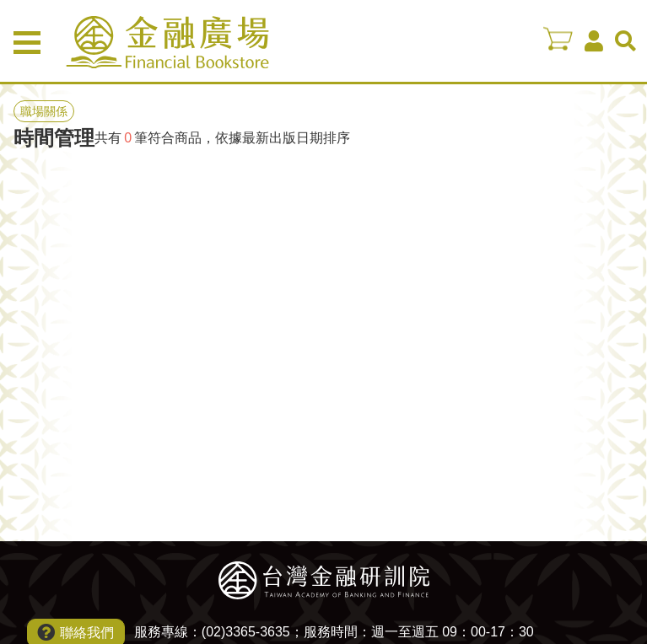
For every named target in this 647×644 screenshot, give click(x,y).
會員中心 (594, 41)
